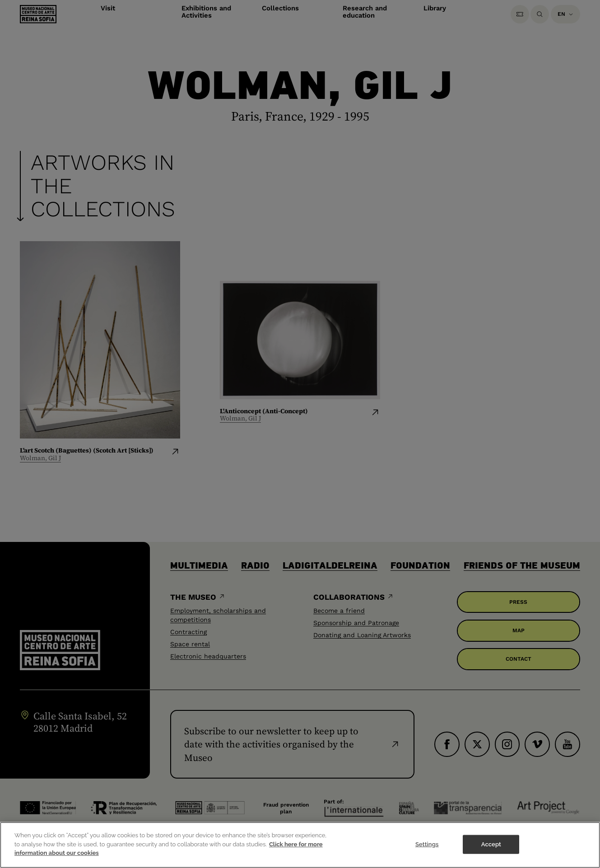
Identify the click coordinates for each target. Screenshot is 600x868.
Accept (491, 850)
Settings (427, 850)
